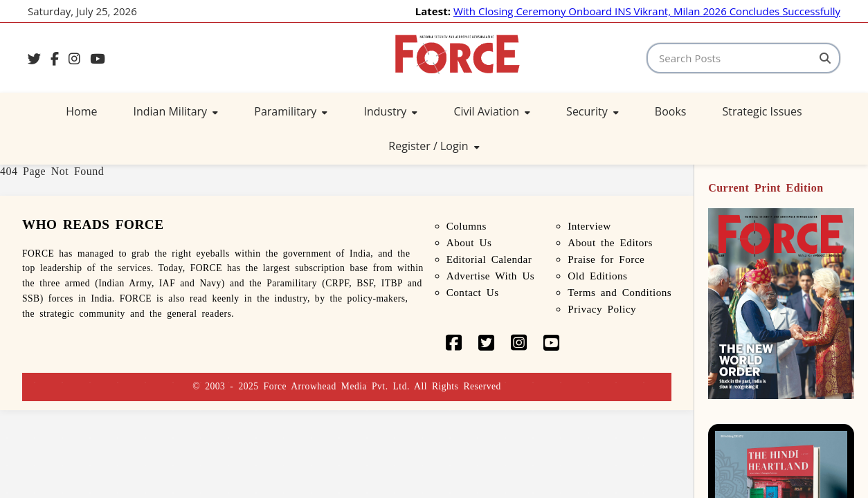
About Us (469, 242)
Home (81, 111)
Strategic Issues (762, 111)
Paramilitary (291, 111)
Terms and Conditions (620, 292)
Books (671, 111)
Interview (589, 226)
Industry (390, 111)
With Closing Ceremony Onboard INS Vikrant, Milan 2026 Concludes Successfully (647, 11)
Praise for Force (606, 259)
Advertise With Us (491, 276)
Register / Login (434, 146)
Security (593, 111)
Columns (467, 226)
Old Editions (597, 276)
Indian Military (176, 111)
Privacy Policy (602, 309)
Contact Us (473, 292)
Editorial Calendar (489, 259)
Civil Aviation (492, 111)
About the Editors (610, 242)
